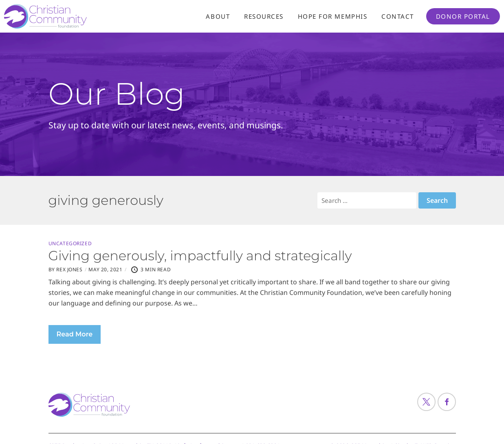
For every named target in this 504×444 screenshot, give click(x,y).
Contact (398, 16)
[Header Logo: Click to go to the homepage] (69, 16)
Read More (75, 334)
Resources (264, 16)
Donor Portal (463, 16)
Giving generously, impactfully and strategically (200, 256)
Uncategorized (70, 244)
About (218, 16)
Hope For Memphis (332, 16)
